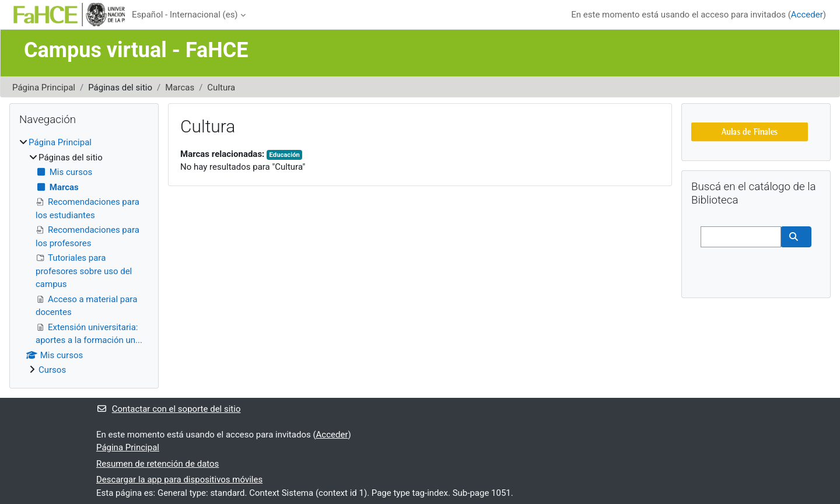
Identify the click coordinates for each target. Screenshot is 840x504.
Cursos (52, 370)
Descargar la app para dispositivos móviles (179, 480)
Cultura (221, 87)
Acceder (807, 15)
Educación (285, 155)
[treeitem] (84, 256)
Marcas (180, 87)
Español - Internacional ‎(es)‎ (185, 15)
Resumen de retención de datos (157, 464)
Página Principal (44, 87)
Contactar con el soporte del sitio (168, 409)
